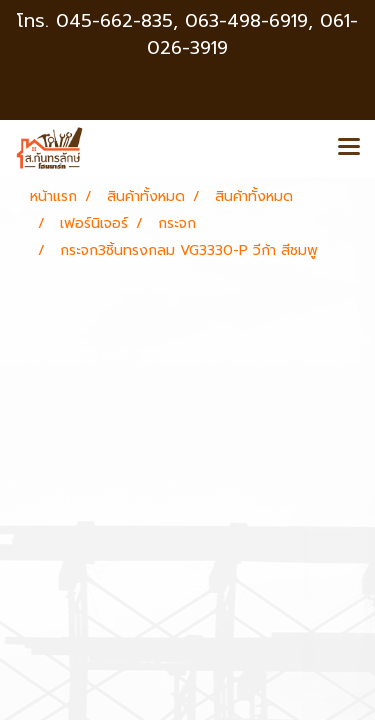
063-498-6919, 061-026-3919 (252, 34)
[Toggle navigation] (349, 148)
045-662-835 (114, 21)
